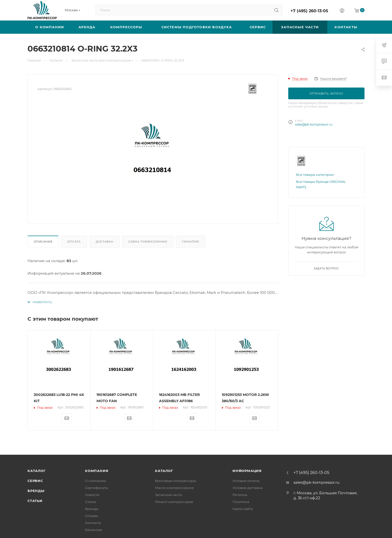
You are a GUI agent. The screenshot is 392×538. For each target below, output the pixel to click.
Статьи (35, 501)
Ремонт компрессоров (174, 502)
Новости (92, 495)
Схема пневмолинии (148, 242)
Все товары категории (315, 175)
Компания (97, 471)
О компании (95, 481)
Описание (43, 242)
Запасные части (168, 495)
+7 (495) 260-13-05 (309, 11)
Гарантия (190, 242)
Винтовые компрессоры (175, 481)
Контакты (93, 523)
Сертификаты (96, 488)
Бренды (36, 491)
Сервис (35, 481)
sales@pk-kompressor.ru (314, 124)
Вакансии (93, 530)
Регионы (240, 495)
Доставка (104, 242)
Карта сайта (243, 509)
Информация (247, 471)
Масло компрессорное (174, 488)
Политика (241, 502)
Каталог (37, 471)
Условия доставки (248, 488)
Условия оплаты (246, 481)
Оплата (74, 242)
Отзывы (91, 516)
